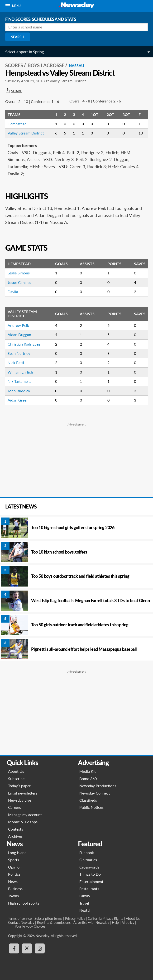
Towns (13, 896)
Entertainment (91, 881)
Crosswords (89, 867)
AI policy (128, 922)
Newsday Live (20, 800)
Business (15, 889)
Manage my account (25, 815)
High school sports (24, 903)
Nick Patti (16, 363)
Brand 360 (88, 779)
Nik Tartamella (19, 381)
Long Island (17, 853)
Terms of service (20, 918)
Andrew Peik (18, 325)
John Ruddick (19, 391)
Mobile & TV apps (23, 822)
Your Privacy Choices (30, 926)
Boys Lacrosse (46, 65)
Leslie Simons (19, 273)
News (13, 881)
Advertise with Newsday (91, 922)
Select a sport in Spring (24, 52)
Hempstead (17, 124)
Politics (14, 874)
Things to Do (90, 874)
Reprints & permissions (54, 922)
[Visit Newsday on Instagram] (40, 948)
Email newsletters (23, 793)
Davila (13, 292)
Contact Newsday (21, 922)
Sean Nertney (19, 353)
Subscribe (16, 779)
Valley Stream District (26, 133)
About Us (16, 771)
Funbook (87, 853)
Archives (15, 836)
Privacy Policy (75, 918)
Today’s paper (19, 786)
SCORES (14, 65)
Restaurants (89, 889)
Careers (14, 807)
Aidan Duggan (19, 335)
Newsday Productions (98, 786)
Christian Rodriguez (24, 344)
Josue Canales (19, 282)
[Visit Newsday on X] (27, 948)
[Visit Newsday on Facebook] (14, 948)
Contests (16, 829)
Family (85, 896)
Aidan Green (18, 400)
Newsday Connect (95, 793)
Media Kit (88, 771)
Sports (14, 860)
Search (18, 37)
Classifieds (88, 800)
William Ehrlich (20, 372)
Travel (84, 903)
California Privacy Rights (105, 918)
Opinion (15, 867)
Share (14, 91)
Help (115, 922)
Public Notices (91, 807)
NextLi (85, 910)
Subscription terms (48, 918)
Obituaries (88, 860)
